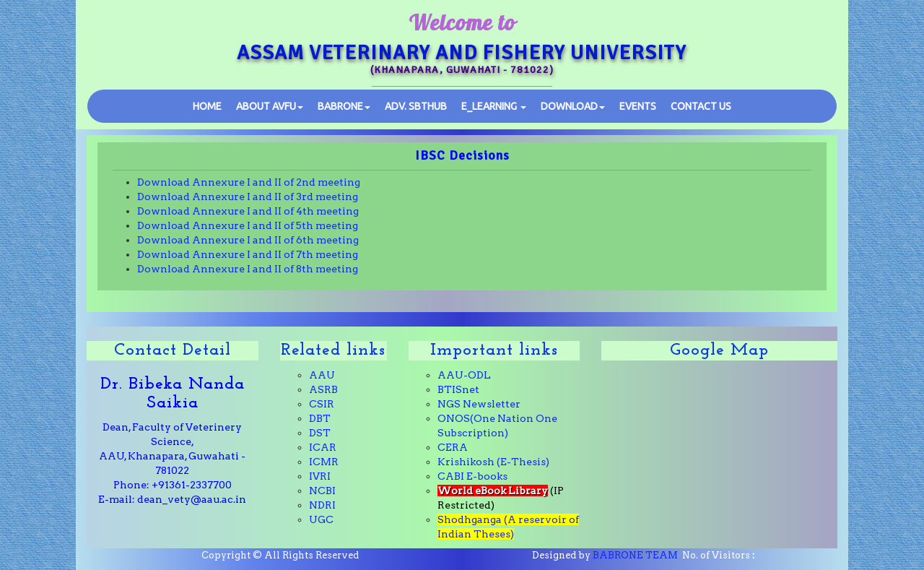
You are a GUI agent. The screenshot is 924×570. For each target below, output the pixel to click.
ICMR (324, 462)
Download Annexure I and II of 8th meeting (248, 269)
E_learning (494, 106)
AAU (322, 375)
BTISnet (458, 389)
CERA (453, 447)
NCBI (322, 491)
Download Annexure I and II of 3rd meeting (248, 197)
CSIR (322, 404)
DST (320, 433)
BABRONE (344, 106)
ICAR (323, 447)
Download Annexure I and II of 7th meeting (248, 254)
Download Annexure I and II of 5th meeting (248, 225)
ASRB (323, 389)
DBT (320, 418)
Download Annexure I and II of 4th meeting (248, 211)
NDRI (322, 505)
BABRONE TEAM (635, 555)
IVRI (320, 476)
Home (207, 106)
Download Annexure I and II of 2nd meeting (249, 182)
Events (638, 106)
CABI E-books (472, 476)
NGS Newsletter (479, 404)
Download (573, 106)
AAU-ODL (464, 375)
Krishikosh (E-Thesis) (493, 462)
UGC (321, 519)
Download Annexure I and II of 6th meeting (248, 240)
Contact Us (701, 106)
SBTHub (416, 106)
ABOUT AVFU (270, 106)
